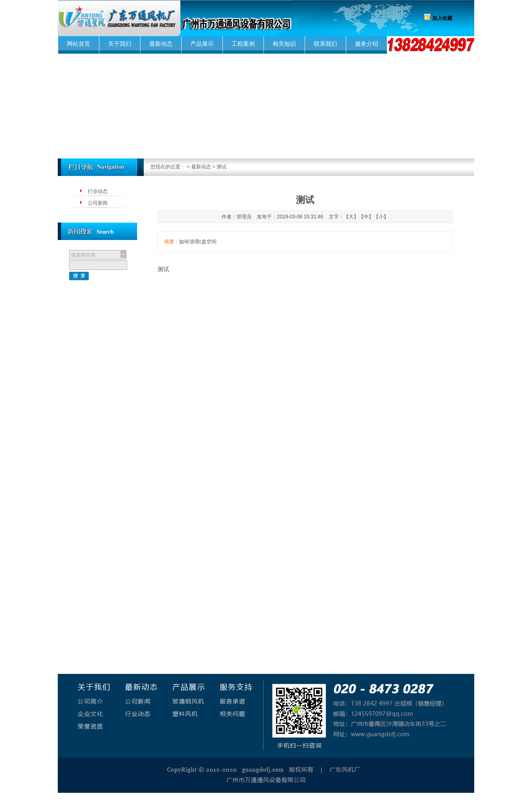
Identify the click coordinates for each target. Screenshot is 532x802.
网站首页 (79, 44)
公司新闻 (98, 203)
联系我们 (325, 44)
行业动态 (98, 191)
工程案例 (243, 44)
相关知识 (284, 44)
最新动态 (161, 44)
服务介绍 (367, 44)
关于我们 (120, 44)
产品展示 (202, 44)
